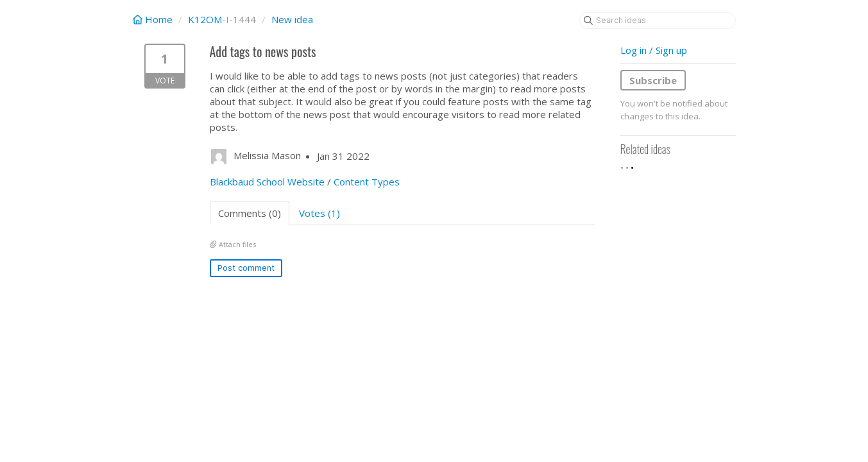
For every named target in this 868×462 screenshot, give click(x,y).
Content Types (367, 182)
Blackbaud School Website (267, 182)
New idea (292, 19)
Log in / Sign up (654, 50)
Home (154, 19)
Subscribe (653, 80)
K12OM (205, 19)
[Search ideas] (658, 21)
